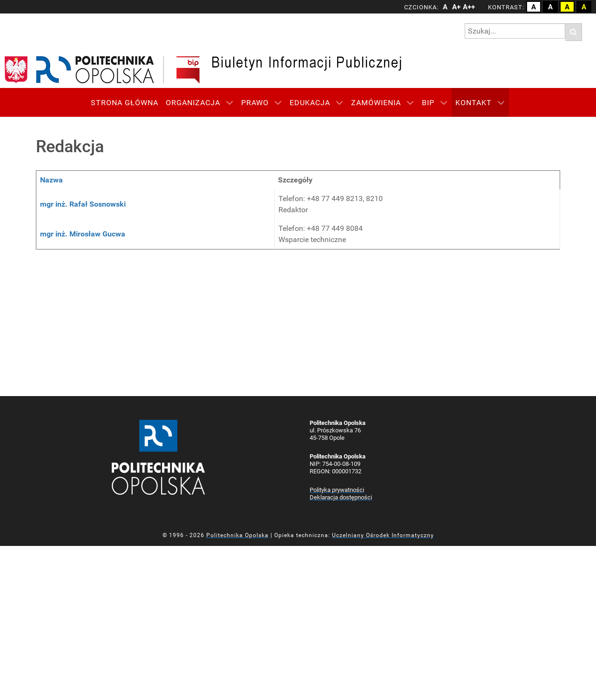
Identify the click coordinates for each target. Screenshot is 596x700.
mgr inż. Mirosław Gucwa (83, 234)
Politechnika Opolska (237, 535)
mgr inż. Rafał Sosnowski (83, 204)
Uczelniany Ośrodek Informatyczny (383, 535)
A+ (456, 7)
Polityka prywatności (337, 490)
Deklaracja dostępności (341, 497)
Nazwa (51, 180)
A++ (467, 7)
